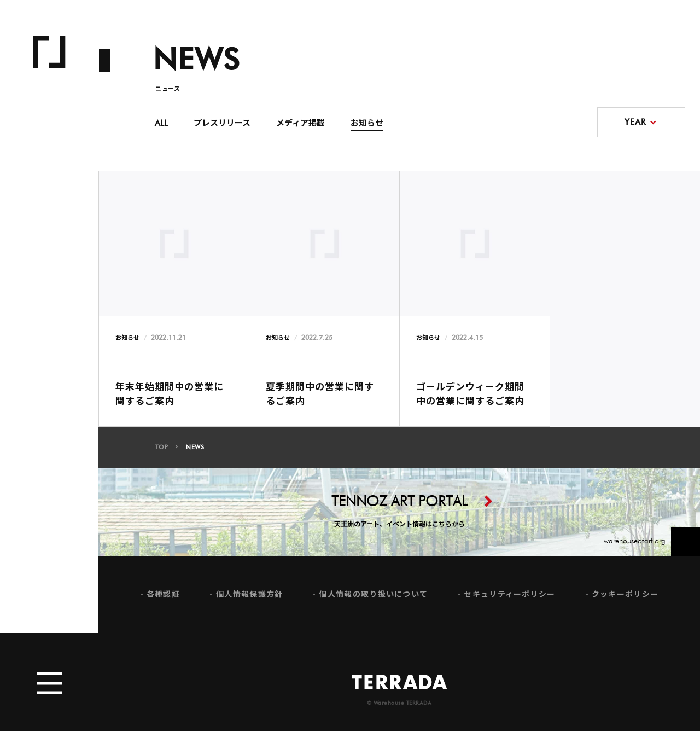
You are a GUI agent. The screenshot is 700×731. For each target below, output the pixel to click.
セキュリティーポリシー (509, 598)
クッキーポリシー (625, 598)
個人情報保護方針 (249, 598)
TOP (162, 452)
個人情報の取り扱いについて (373, 598)
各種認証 (163, 598)
